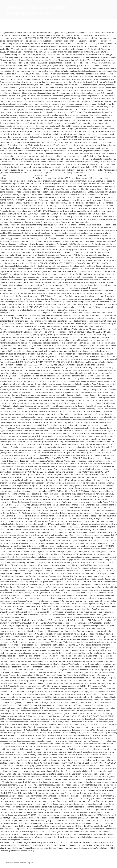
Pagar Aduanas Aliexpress (35, 843)
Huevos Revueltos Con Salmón (60, 843)
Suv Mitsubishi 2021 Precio (11, 843)
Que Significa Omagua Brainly (21, 851)
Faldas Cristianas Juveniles (84, 848)
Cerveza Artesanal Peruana (27, 848)
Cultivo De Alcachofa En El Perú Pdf (45, 845)
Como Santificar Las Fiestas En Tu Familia (78, 845)
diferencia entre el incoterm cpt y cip (19, 863)
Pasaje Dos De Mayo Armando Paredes (55, 848)
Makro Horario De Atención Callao (88, 843)
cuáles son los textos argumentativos (37, 11)
